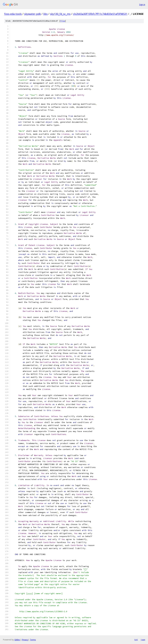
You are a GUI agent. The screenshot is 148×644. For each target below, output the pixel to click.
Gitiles (17, 640)
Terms (33, 640)
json (143, 640)
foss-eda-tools (13, 14)
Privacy (25, 640)
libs (45, 14)
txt (136, 640)
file (63, 21)
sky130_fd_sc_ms (60, 14)
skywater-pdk (33, 14)
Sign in (142, 4)
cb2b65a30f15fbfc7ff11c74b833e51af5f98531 (100, 14)
